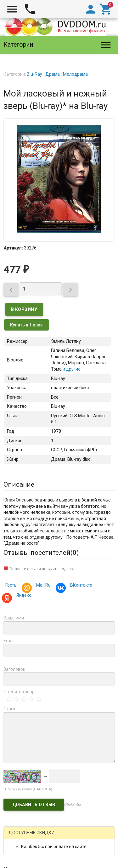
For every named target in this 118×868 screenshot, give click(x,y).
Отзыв (10, 709)
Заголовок (14, 669)
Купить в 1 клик (26, 325)
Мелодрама (75, 74)
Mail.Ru (42, 586)
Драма (53, 74)
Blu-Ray (34, 74)
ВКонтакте (80, 586)
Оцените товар (19, 692)
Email (9, 641)
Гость (11, 585)
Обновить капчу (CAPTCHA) (29, 789)
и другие (71, 369)
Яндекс (23, 596)
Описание (19, 484)
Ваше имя (14, 618)
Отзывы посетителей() (41, 553)
